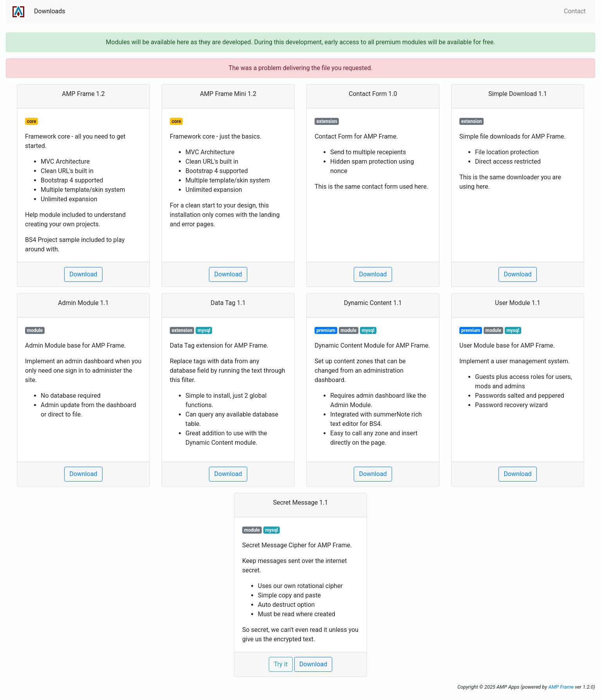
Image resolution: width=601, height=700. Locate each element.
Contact (575, 11)
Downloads (49, 11)
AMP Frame (561, 687)
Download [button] (83, 274)
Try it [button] (281, 664)
